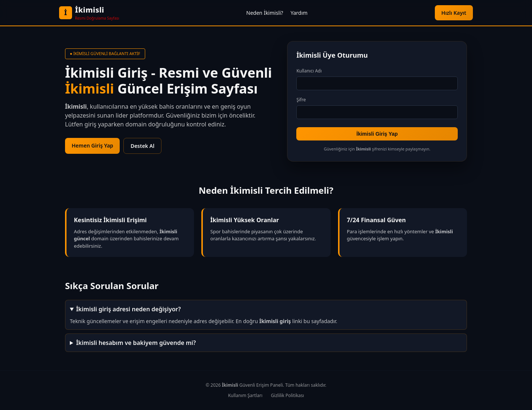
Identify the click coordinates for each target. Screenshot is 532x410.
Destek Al (142, 146)
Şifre (301, 100)
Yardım (299, 13)
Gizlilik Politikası (287, 395)
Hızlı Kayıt (454, 13)
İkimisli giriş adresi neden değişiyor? (128, 309)
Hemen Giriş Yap (92, 145)
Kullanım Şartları (245, 395)
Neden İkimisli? (265, 13)
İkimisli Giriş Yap (377, 134)
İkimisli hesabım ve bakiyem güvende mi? (136, 343)
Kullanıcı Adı (309, 71)
